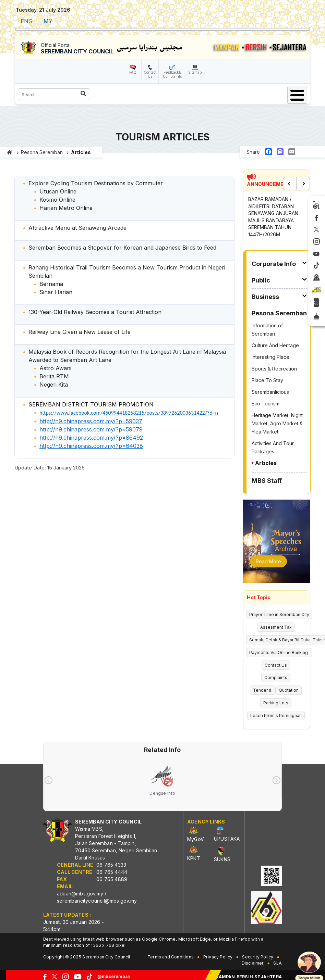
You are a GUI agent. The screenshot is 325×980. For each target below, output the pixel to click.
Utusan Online (58, 191)
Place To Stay (267, 380)
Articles (266, 463)
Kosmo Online (57, 200)
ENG (27, 21)
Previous (290, 184)
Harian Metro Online (66, 208)
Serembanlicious (270, 392)
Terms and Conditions (171, 957)
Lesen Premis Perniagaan (276, 715)
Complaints (276, 677)
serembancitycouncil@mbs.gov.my (97, 901)
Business (265, 297)
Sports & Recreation (274, 369)
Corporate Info (274, 264)
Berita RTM (54, 376)
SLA (278, 963)
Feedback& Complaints (172, 74)
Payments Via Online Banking (279, 652)
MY (48, 21)
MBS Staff (267, 481)
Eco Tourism (266, 404)
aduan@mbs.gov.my (80, 894)
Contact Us (150, 74)
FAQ (133, 72)
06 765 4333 (111, 865)
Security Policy (258, 957)
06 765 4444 (112, 872)
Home (10, 152)
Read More (268, 561)
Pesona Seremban (42, 152)
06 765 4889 (112, 879)
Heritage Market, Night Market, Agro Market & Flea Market (277, 423)
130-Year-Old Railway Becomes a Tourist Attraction (95, 312)
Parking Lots (276, 703)
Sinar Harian (56, 292)
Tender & (263, 690)
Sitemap (195, 72)
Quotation (289, 690)
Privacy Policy (218, 957)
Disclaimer (253, 963)
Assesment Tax (276, 627)
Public (261, 280)
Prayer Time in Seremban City (279, 614)
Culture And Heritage (275, 345)
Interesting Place (270, 357)
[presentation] (49, 780)
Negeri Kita (54, 385)
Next (303, 184)
